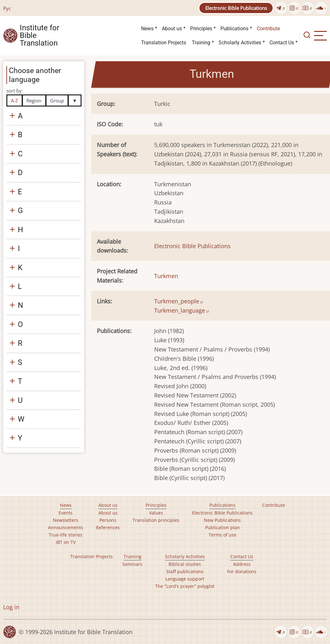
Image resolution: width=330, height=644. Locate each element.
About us (172, 29)
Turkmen (166, 276)
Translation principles (156, 520)
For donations (242, 571)
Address (242, 564)
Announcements (66, 527)
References (108, 527)
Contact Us (282, 43)
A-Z (14, 100)
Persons (108, 520)
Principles (201, 29)
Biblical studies (185, 564)
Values (156, 513)
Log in (11, 607)
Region (34, 100)
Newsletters (66, 520)
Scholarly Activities (240, 43)
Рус (7, 8)
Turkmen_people (179, 301)
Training (201, 43)
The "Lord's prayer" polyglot (185, 586)
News (147, 29)
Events (66, 513)
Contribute (268, 29)
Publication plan (222, 527)
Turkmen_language (182, 310)
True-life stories (66, 535)
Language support (185, 579)
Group (57, 100)
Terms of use (222, 535)
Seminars (132, 564)
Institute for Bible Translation (39, 36)
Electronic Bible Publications (236, 8)
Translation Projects (164, 43)
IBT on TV (66, 542)
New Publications (222, 520)
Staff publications (185, 571)
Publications (234, 29)
